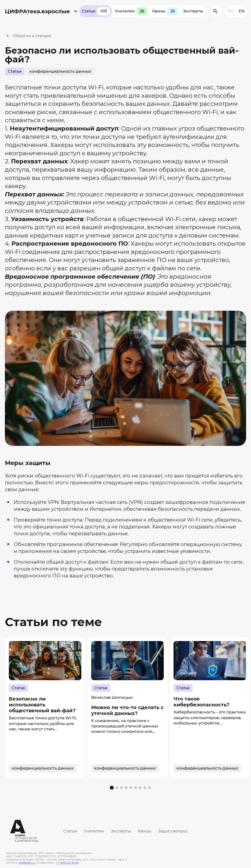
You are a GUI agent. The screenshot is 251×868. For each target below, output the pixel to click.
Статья (18, 688)
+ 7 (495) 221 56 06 (67, 863)
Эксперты (193, 11)
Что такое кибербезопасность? (201, 702)
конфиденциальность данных (60, 71)
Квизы (165, 11)
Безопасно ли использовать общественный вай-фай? (42, 705)
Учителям (131, 11)
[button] (112, 788)
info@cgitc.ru (27, 863)
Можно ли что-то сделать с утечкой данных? (127, 710)
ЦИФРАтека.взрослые (37, 11)
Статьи (96, 11)
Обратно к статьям (32, 36)
